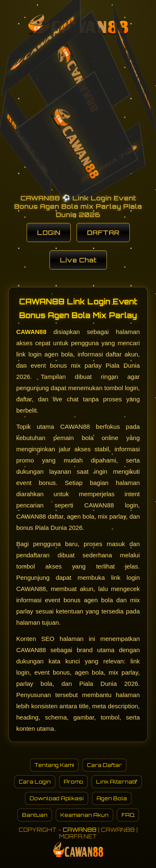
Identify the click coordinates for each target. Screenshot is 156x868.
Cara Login (35, 782)
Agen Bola (112, 798)
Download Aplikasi (57, 798)
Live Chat (78, 260)
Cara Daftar (104, 765)
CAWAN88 (31, 332)
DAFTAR (103, 232)
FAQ (128, 815)
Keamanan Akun (84, 815)
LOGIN (49, 232)
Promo (73, 782)
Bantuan (35, 815)
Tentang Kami (54, 765)
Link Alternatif (117, 782)
